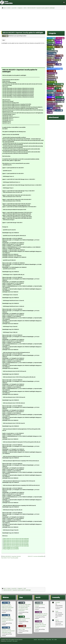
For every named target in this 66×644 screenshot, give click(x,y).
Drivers (51, 49)
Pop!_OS (50, 93)
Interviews (51, 64)
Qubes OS (51, 95)
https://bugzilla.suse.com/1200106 (11, 549)
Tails (50, 108)
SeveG (57, 611)
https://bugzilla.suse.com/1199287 (11, 547)
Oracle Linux (51, 91)
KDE (58, 64)
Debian (59, 47)
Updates (51, 110)
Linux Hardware (52, 73)
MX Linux (50, 88)
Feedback (51, 56)
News (4, 40)
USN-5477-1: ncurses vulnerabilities (36, 556)
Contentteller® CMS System (12, 641)
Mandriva (60, 84)
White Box (59, 110)
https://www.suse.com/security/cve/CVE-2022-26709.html (16, 540)
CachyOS (50, 45)
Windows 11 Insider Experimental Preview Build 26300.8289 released (8, 631)
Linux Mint (51, 75)
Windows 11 (6, 603)
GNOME (58, 58)
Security (51, 99)
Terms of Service (41, 640)
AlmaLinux (51, 38)
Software (60, 102)
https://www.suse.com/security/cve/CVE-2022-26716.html (16, 542)
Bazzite (59, 42)
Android (50, 40)
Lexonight (58, 602)
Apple (38, 612)
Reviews (51, 97)
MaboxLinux (51, 84)
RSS (53, 640)
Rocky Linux (60, 97)
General (59, 56)
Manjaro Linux (52, 86)
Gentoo (51, 58)
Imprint (35, 640)
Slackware (51, 102)
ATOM (55, 640)
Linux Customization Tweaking (55, 69)
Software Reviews (52, 104)
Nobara (58, 88)
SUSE (5, 36)
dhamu (57, 620)
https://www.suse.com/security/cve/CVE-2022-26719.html (16, 545)
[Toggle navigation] (64, 2)
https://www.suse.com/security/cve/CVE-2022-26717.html (16, 543)
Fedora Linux (52, 53)
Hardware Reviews (52, 62)
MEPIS (60, 86)
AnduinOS (58, 40)
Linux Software (52, 82)
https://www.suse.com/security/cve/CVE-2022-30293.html (16, 546)
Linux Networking (52, 78)
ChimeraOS (51, 47)
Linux (50, 67)
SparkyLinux (51, 106)
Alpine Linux (60, 38)
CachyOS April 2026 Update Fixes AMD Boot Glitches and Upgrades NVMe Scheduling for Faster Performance (25, 608)
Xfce (50, 113)
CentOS (58, 45)
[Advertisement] (33, 20)
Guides (51, 60)
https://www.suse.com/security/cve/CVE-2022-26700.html (16, 539)
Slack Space (60, 99)
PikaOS (60, 91)
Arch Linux (51, 42)
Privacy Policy (48, 640)
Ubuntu (57, 108)
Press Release (59, 93)
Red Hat (59, 95)
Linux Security (51, 80)
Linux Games (51, 71)
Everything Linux (52, 51)
